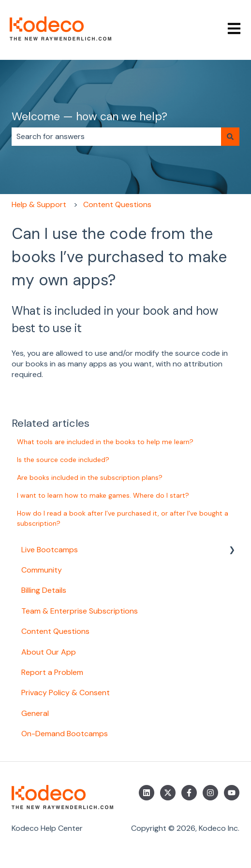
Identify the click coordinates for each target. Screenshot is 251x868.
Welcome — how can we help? (89, 116)
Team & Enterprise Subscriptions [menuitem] (80, 611)
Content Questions (117, 204)
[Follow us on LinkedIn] (147, 793)
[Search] (230, 137)
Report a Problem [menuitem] (52, 672)
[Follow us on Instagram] (210, 793)
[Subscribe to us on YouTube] (232, 793)
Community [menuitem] (42, 570)
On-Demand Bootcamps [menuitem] (65, 734)
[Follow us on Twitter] (168, 793)
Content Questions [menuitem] (55, 631)
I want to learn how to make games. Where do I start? (103, 495)
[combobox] (116, 137)
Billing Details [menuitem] (44, 590)
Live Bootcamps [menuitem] (50, 550)
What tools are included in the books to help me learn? (105, 442)
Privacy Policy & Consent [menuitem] (66, 693)
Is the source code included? (63, 460)
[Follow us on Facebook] (189, 793)
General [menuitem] (35, 713)
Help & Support (39, 204)
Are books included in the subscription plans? (90, 477)
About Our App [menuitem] (49, 652)
